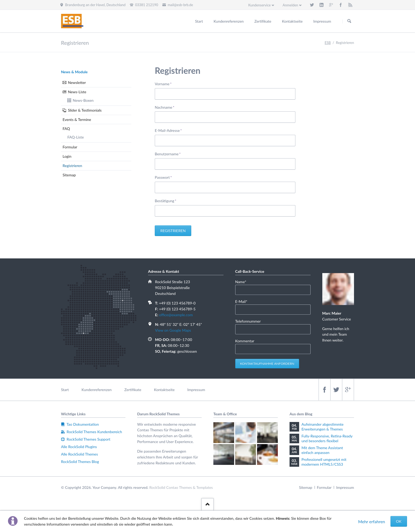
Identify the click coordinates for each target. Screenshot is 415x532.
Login (67, 156)
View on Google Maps (173, 330)
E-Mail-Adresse (168, 130)
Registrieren (173, 231)
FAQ (66, 129)
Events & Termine (77, 119)
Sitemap (69, 175)
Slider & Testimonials (85, 110)
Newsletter (77, 82)
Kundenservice (259, 5)
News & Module (74, 72)
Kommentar (245, 341)
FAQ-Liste (76, 137)
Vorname (163, 84)
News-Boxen (83, 100)
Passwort (163, 177)
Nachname (165, 107)
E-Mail (243, 301)
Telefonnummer (248, 321)
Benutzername (168, 154)
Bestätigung (166, 200)
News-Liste (77, 92)
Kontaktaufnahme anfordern (267, 364)
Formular (70, 147)
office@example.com (176, 315)
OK (399, 521)
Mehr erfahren (371, 521)
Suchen (349, 21)
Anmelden (290, 5)
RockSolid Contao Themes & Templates (181, 487)
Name (243, 281)
